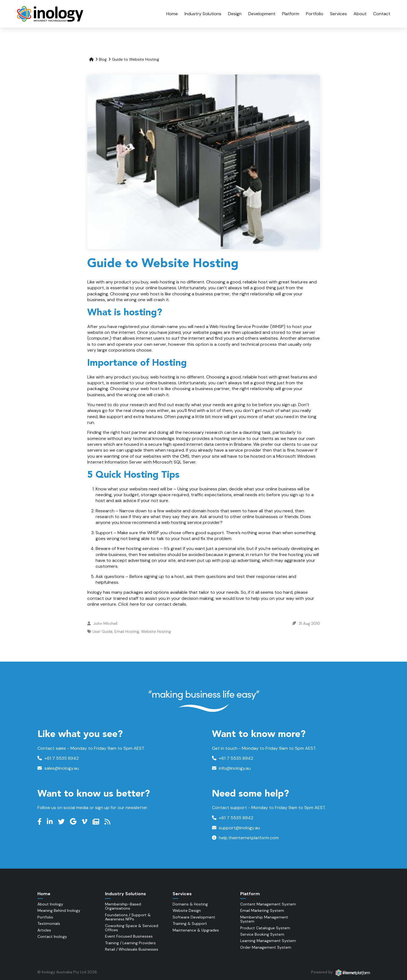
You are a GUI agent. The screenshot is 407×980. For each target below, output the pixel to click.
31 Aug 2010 (309, 623)
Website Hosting (156, 631)
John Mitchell (105, 623)
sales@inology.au (58, 768)
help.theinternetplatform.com (245, 838)
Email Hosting (127, 631)
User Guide (103, 631)
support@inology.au (236, 828)
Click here (128, 604)
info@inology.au (231, 768)
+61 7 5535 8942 (58, 758)
